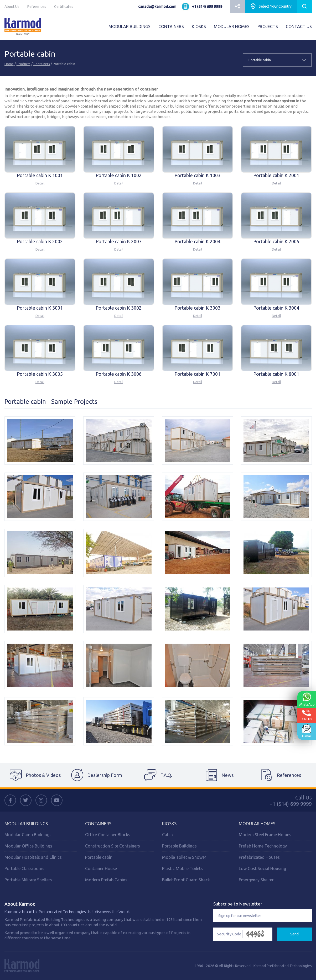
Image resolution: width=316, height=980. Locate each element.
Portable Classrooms (24, 868)
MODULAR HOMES (232, 27)
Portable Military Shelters (28, 880)
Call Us (307, 715)
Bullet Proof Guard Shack (186, 880)
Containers (42, 64)
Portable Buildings (179, 846)
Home (9, 64)
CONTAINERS (171, 27)
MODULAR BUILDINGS (129, 27)
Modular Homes (257, 823)
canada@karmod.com (157, 7)
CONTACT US (299, 27)
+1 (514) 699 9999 (207, 7)
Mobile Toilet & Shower (184, 857)
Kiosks (169, 823)
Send (294, 934)
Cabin (167, 835)
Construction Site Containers (113, 846)
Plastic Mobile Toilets (182, 868)
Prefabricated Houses (259, 857)
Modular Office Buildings (28, 846)
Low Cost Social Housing (262, 868)
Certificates (64, 7)
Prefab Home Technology (263, 846)
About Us (12, 7)
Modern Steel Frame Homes (265, 835)
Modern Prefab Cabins (106, 880)
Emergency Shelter (256, 880)
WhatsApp (307, 699)
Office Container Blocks (108, 835)
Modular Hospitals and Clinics (33, 857)
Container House (101, 868)
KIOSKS (199, 27)
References (37, 7)
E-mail (307, 731)
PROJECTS (268, 27)
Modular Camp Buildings (28, 835)
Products (24, 64)
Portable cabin (99, 857)
